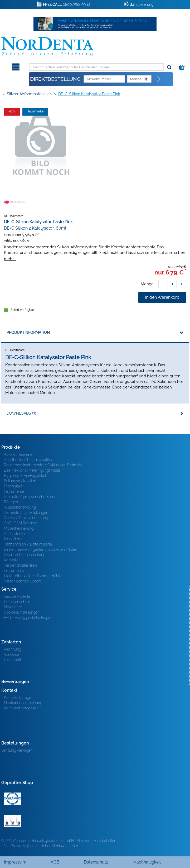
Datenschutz (96, 862)
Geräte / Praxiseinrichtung (26, 518)
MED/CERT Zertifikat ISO (13, 799)
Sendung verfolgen (17, 750)
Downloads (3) (21, 413)
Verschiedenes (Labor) (22, 581)
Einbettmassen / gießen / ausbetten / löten (41, 549)
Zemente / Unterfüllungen (26, 513)
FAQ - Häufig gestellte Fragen (28, 618)
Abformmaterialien (19, 454)
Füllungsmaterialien (20, 481)
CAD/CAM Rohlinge (21, 523)
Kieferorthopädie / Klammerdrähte (33, 576)
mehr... (10, 259)
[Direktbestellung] (159, 79)
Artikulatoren (14, 534)
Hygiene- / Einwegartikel (25, 476)
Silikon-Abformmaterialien (29, 94)
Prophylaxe (13, 486)
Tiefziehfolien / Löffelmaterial (28, 544)
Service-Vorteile (17, 596)
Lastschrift (13, 660)
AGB (55, 862)
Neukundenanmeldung (23, 703)
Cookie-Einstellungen (22, 612)
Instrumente (14, 491)
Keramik (11, 560)
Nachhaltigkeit (147, 862)
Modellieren (14, 539)
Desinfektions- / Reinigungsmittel (32, 470)
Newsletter (13, 607)
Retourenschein (17, 602)
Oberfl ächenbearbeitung (25, 555)
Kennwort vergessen (21, 708)
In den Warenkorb (162, 297)
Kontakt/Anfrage (18, 698)
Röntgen (11, 502)
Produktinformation (28, 333)
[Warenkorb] (182, 66)
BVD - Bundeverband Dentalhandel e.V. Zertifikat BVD (13, 821)
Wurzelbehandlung (20, 507)
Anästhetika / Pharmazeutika (28, 460)
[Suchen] (169, 67)
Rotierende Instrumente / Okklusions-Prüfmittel (44, 465)
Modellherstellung (19, 528)
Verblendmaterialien (20, 565)
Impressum (15, 862)
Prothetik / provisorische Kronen (31, 497)
